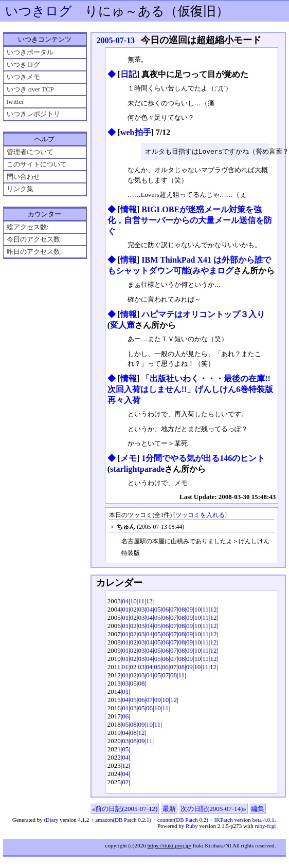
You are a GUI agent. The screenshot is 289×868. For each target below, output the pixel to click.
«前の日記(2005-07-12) (125, 809)
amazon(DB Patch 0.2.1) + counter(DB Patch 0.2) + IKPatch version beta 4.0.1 (185, 820)
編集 (258, 809)
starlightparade (137, 469)
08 (182, 610)
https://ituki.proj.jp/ (169, 846)
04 (125, 602)
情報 (129, 210)
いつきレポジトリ (33, 114)
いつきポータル (30, 52)
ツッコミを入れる (200, 516)
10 (133, 602)
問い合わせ (23, 177)
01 (125, 610)
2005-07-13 (115, 40)
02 (133, 610)
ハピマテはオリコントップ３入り (203, 315)
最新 (169, 809)
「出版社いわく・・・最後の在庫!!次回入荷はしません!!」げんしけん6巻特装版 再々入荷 (191, 390)
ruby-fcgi (265, 826)
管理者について (30, 152)
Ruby (192, 826)
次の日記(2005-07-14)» (213, 809)
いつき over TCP (30, 89)
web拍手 (136, 132)
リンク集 (20, 189)
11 (141, 602)
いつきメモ (23, 77)
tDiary (51, 820)
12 (149, 602)
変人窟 (122, 326)
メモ (129, 459)
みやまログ (213, 271)
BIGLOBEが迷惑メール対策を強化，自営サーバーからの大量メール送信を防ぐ (190, 221)
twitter (15, 101)
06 (165, 610)
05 (158, 610)
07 (174, 610)
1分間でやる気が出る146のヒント (203, 459)
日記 (129, 74)
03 (141, 610)
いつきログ (39, 11)
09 (189, 610)
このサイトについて (37, 164)
